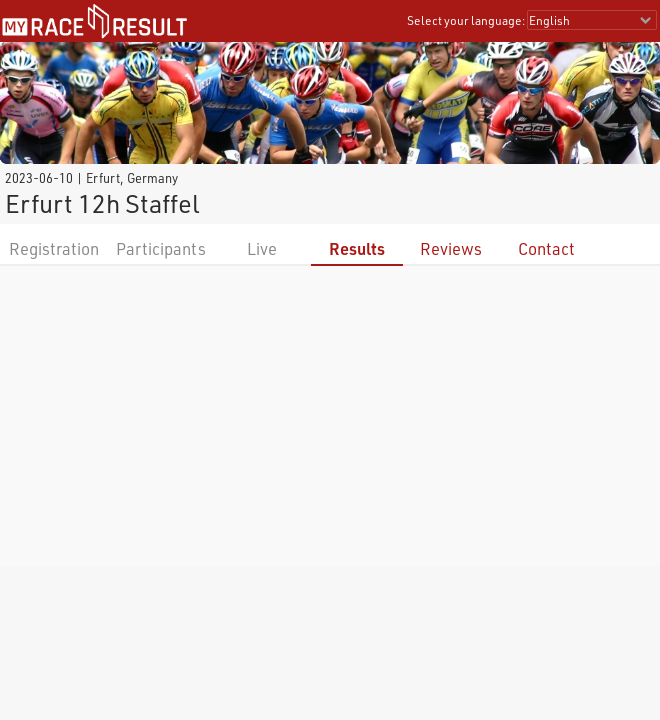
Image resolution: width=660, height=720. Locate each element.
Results (357, 248)
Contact (546, 248)
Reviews (451, 248)
